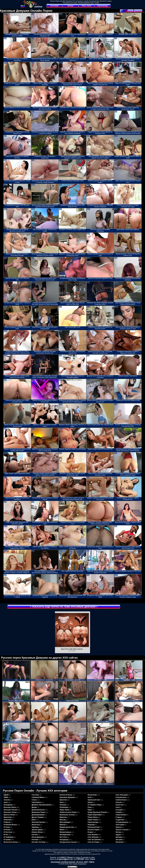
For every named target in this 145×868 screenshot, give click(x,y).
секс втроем (93, 835)
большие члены (10, 812)
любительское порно (68, 812)
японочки (119, 842)
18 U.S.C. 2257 (82, 862)
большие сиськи (10, 810)
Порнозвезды (103, 6)
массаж (63, 820)
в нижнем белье (10, 825)
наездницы (64, 840)
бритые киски (9, 815)
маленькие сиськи (67, 815)
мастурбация (65, 822)
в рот (6, 835)
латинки (63, 805)
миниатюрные (65, 832)
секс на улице (93, 842)
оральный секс (94, 800)
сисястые (120, 805)
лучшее (124, 11)
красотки (63, 800)
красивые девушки (67, 797)
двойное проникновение (42, 805)
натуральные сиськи (68, 842)
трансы (119, 827)
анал (6, 802)
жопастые (36, 825)
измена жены (37, 832)
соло (118, 807)
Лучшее (71, 6)
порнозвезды (93, 822)
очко (90, 807)
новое (131, 11)
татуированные (122, 822)
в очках (7, 827)
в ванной (7, 820)
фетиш (118, 832)
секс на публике (94, 840)
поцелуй (91, 825)
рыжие (90, 832)
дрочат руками (38, 817)
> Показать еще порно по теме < (64, 607)
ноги (90, 797)
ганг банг (35, 795)
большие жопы (10, 807)
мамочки (63, 817)
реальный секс (94, 827)
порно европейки (95, 815)
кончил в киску (66, 795)
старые (119, 817)
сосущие (119, 810)
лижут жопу (64, 810)
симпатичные (121, 800)
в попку (7, 830)
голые (34, 800)
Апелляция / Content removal (63, 862)
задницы (35, 827)
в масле (7, 822)
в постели (8, 832)
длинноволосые (38, 810)
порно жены (93, 817)
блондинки (8, 805)
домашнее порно (39, 812)
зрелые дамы (37, 830)
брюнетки (8, 817)
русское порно (94, 830)
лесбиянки (64, 807)
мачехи (63, 825)
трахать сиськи (122, 830)
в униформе (9, 837)
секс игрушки (93, 837)
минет (62, 830)
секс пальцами (122, 795)
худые (118, 835)
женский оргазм (38, 822)
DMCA (92, 862)
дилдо (34, 807)
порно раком (93, 820)
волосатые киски (11, 842)
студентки (120, 820)
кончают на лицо (39, 842)
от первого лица (94, 805)
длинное (138, 11)
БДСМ (6, 795)
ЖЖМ (6, 797)
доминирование (38, 815)
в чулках (7, 840)
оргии (90, 802)
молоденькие (65, 835)
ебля (34, 820)
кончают (35, 840)
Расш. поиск (86, 6)
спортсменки (121, 815)
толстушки (120, 825)
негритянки (92, 795)
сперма (119, 812)
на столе (63, 837)
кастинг (35, 835)
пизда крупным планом (97, 812)
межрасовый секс (67, 827)
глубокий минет (38, 797)
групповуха (36, 802)
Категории (55, 6)
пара (90, 810)
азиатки (7, 800)
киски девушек (38, 837)
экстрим (119, 840)
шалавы (119, 837)
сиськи (119, 802)
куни (62, 802)
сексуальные (121, 797)
